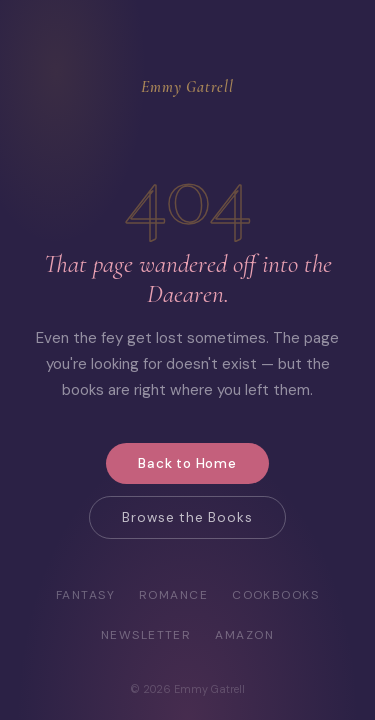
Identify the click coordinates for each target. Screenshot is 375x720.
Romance (173, 595)
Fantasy (85, 595)
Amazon (244, 635)
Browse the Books (187, 517)
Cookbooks (275, 595)
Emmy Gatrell (187, 87)
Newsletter (146, 635)
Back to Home (187, 463)
